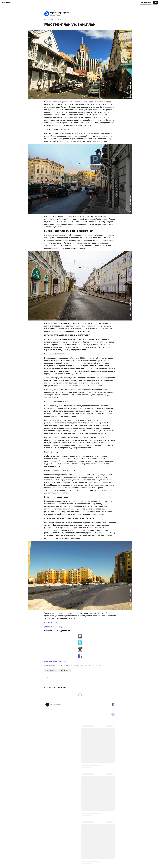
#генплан (48, 661)
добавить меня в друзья (55, 627)
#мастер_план (59, 661)
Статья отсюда (51, 622)
